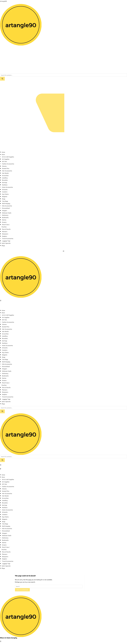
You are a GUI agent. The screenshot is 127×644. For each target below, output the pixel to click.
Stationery (5, 215)
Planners (5, 231)
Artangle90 (3, 1)
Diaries (4, 220)
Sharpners (5, 234)
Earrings (5, 182)
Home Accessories (7, 187)
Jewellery (5, 178)
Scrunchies (5, 175)
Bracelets (5, 180)
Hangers (5, 210)
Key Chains (5, 194)
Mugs (4, 199)
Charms (4, 166)
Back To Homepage (22, 590)
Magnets (5, 196)
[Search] (2, 79)
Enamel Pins (6, 168)
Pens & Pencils (6, 229)
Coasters (5, 192)
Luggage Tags (6, 241)
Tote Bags (5, 201)
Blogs (3, 245)
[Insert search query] (49, 586)
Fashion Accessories (8, 164)
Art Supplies (6, 159)
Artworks (5, 189)
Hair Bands (5, 173)
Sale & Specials (6, 243)
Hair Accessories (7, 171)
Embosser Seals (7, 213)
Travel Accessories (8, 238)
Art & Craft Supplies (8, 157)
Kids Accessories (7, 206)
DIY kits (4, 161)
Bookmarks (5, 217)
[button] (63, 149)
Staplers (4, 236)
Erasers (4, 222)
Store (3, 154)
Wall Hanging (6, 203)
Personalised (6, 208)
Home (3, 152)
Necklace (5, 185)
